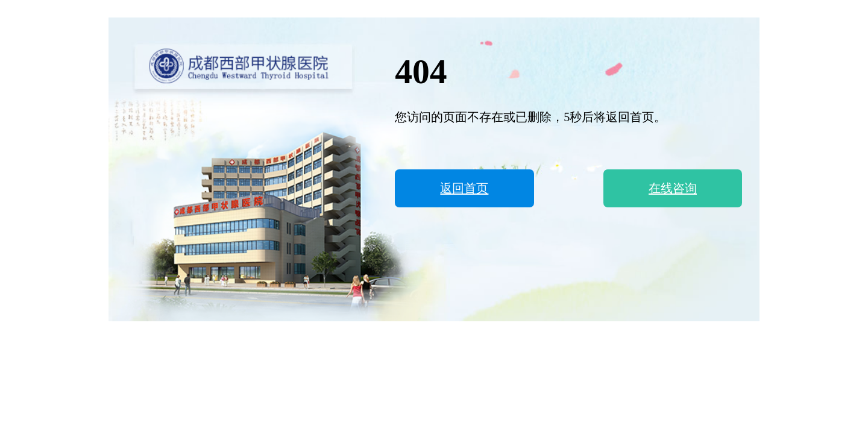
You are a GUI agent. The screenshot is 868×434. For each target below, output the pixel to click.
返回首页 (464, 188)
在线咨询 (673, 188)
